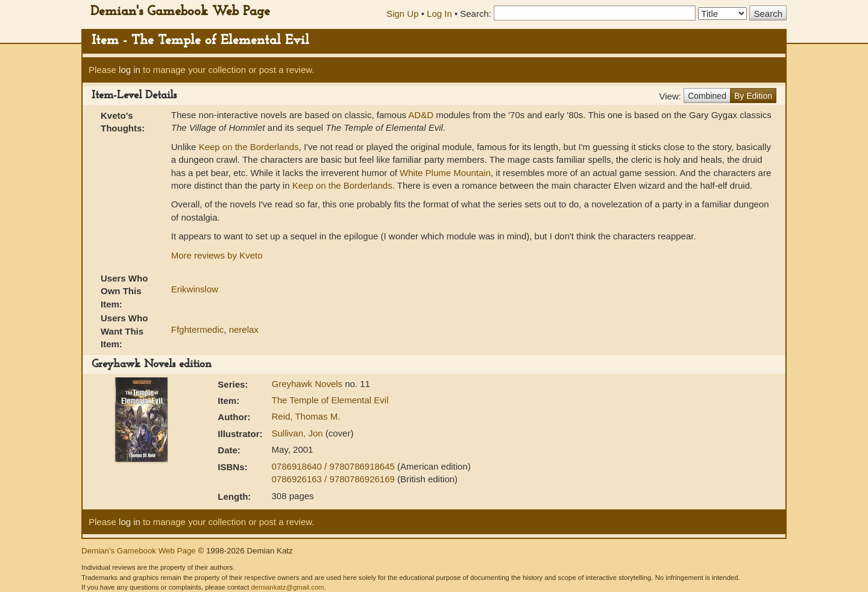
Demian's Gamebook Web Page (180, 12)
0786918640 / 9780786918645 (335, 466)
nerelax (244, 329)
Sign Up (402, 14)
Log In (439, 14)
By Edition (753, 96)
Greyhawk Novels (309, 384)
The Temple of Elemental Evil (330, 400)
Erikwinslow (195, 289)
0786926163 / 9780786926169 (335, 479)
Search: (476, 14)
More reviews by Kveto (217, 255)
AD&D (421, 115)
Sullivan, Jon (299, 433)
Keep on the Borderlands (249, 147)
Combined (707, 96)
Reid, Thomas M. (306, 416)
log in (130, 70)
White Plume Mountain (445, 173)
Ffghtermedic (198, 329)
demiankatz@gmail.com (287, 587)
